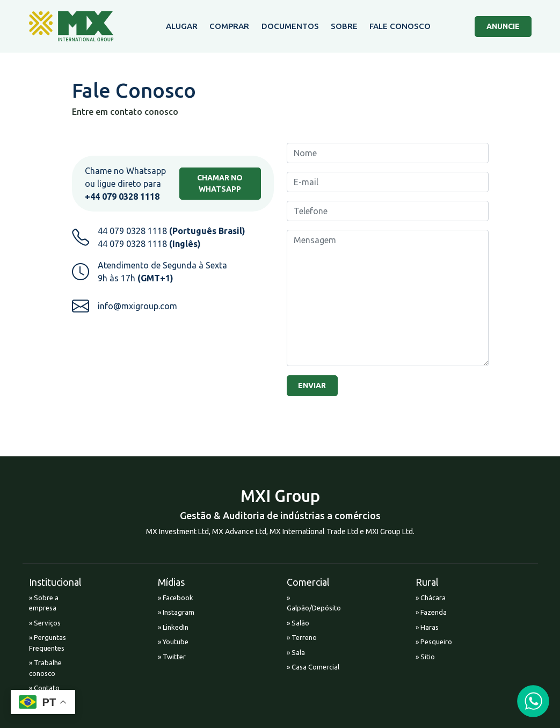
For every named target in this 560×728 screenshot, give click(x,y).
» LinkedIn (173, 627)
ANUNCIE (503, 26)
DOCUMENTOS (290, 26)
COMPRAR (229, 26)
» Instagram (176, 612)
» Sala (296, 652)
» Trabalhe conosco (45, 668)
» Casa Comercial (313, 667)
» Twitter (172, 657)
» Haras (427, 627)
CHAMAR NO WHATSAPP (220, 183)
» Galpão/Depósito (314, 603)
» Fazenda (431, 612)
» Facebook (176, 598)
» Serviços (45, 623)
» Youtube (173, 642)
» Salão (298, 623)
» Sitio (425, 657)
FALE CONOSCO (400, 26)
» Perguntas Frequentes (48, 643)
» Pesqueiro (434, 642)
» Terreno (302, 637)
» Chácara (431, 598)
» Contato (44, 688)
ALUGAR (182, 26)
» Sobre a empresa (44, 603)
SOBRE (344, 26)
